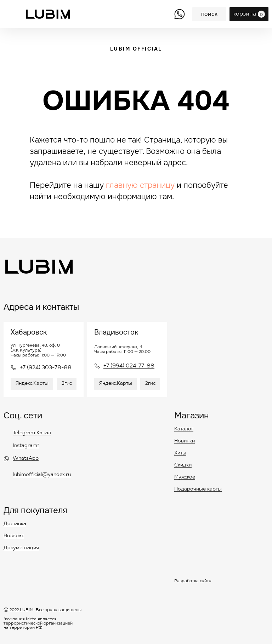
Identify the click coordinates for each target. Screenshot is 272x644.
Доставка (15, 524)
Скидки (183, 465)
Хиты (180, 453)
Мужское (185, 477)
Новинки (185, 441)
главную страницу (140, 185)
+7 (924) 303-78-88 (46, 368)
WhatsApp (26, 459)
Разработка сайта (193, 581)
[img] (180, 14)
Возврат (14, 536)
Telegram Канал (32, 433)
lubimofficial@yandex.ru (42, 475)
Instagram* (26, 446)
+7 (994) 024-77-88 (129, 366)
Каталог (184, 429)
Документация (21, 548)
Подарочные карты (198, 489)
